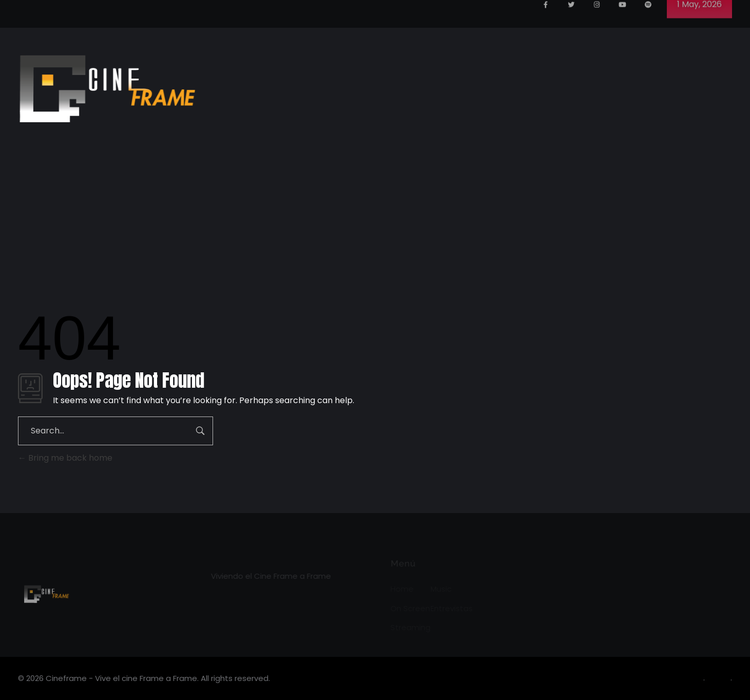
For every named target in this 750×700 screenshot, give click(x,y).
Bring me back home (65, 458)
